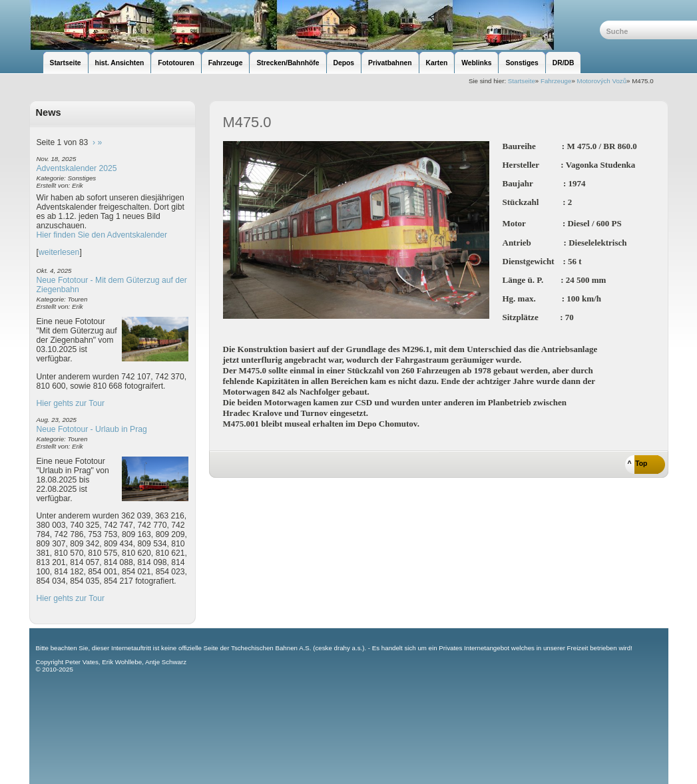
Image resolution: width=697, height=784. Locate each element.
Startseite (522, 81)
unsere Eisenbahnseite (315, 25)
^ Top (638, 464)
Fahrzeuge (556, 81)
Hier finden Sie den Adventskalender (102, 235)
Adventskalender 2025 (77, 168)
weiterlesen (59, 252)
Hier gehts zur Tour (71, 403)
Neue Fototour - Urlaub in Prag (92, 429)
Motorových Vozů (602, 81)
